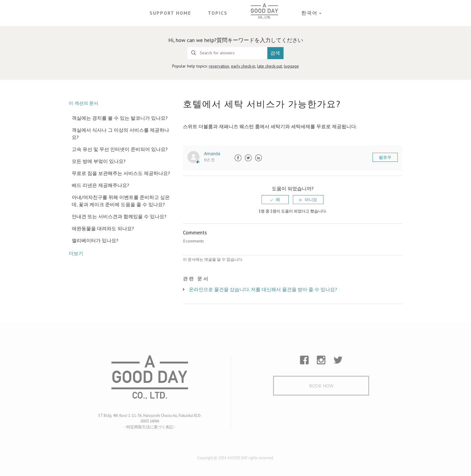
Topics (218, 13)
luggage (291, 66)
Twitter (248, 158)
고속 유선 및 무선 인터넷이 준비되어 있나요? (120, 149)
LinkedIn (258, 158)
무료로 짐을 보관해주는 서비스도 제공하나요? (121, 173)
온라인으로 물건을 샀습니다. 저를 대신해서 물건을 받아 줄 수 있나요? (263, 289)
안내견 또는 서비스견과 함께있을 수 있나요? (119, 216)
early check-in (243, 66)
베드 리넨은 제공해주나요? (100, 185)
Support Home (170, 13)
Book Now (321, 386)
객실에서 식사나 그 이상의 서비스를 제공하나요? (120, 134)
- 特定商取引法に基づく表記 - (150, 427)
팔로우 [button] (385, 157)
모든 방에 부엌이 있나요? (99, 161)
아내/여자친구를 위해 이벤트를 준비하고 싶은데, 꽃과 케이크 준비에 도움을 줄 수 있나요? (121, 201)
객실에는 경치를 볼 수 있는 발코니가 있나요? (120, 118)
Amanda (212, 153)
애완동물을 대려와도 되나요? (103, 228)
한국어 (309, 13)
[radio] (275, 200)
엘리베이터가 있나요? (95, 240)
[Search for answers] (227, 53)
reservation (219, 66)
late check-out (270, 66)
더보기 (76, 253)
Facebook (238, 158)
